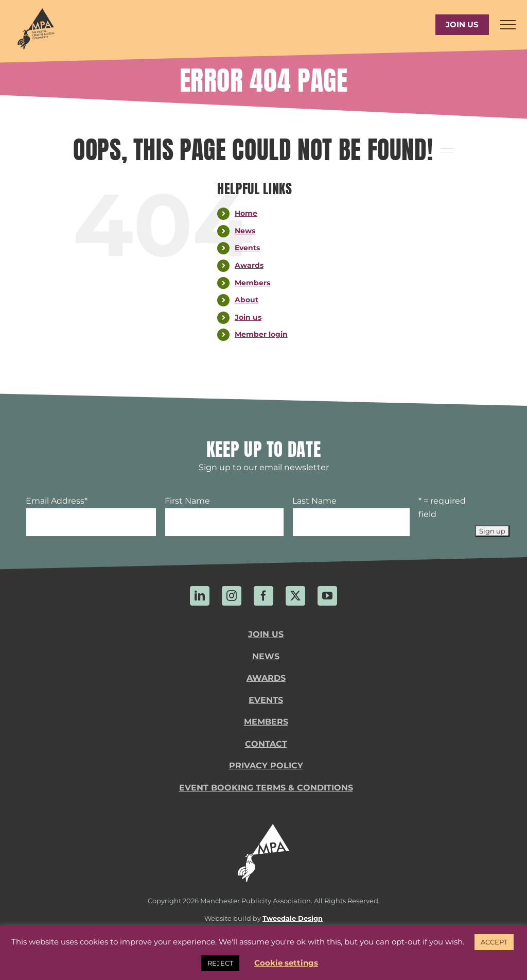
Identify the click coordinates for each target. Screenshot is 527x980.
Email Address (57, 501)
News (245, 231)
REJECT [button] (220, 963)
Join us (248, 317)
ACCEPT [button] (494, 942)
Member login (261, 334)
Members (252, 283)
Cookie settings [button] (286, 963)
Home (246, 213)
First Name (187, 501)
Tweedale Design (293, 918)
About (247, 300)
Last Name (314, 501)
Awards (249, 265)
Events (247, 248)
